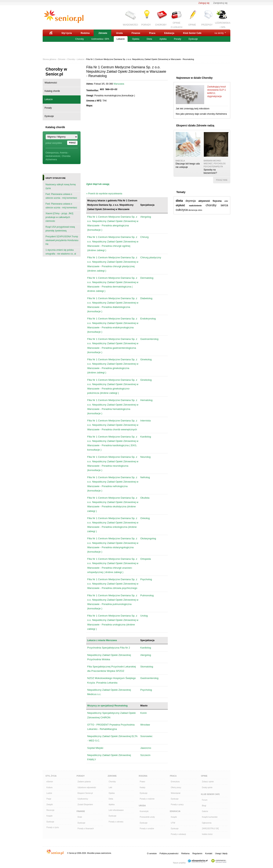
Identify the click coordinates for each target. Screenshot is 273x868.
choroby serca (217, 205)
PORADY (146, 25)
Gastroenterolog (149, 339)
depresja (191, 201)
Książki (49, 816)
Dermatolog (147, 278)
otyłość (180, 205)
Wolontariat (176, 793)
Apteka (163, 39)
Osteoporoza (52, 153)
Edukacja (169, 33)
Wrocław (145, 725)
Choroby (80, 39)
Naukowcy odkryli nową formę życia (61, 186)
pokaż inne (222, 180)
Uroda (119, 33)
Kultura (49, 787)
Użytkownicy (83, 799)
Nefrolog (145, 477)
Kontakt (209, 853)
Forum (205, 800)
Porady (177, 39)
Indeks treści (207, 834)
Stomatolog (147, 667)
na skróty (219, 33)
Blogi (204, 806)
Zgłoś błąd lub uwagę (98, 184)
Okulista (145, 498)
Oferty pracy (176, 787)
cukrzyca (182, 210)
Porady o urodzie (147, 829)
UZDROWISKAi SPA (223, 25)
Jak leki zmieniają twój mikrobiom (193, 109)
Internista (146, 421)
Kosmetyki (144, 811)
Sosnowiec (146, 736)
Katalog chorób (52, 91)
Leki (110, 787)
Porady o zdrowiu (116, 822)
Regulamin (197, 853)
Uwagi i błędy (221, 853)
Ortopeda (146, 559)
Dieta (149, 39)
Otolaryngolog (148, 538)
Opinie (204, 776)
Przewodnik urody (147, 817)
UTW (173, 823)
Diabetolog (146, 298)
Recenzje (50, 810)
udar (226, 201)
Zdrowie (103, 33)
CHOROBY (161, 25)
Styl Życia (51, 776)
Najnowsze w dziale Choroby (194, 78)
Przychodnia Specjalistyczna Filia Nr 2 (109, 648)
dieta (179, 201)
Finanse (136, 33)
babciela (180, 161)
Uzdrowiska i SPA (100, 39)
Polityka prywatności (169, 853)
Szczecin (145, 755)
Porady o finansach (86, 829)
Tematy (181, 192)
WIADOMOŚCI (130, 25)
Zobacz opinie (208, 782)
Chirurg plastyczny (151, 257)
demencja (193, 210)
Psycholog (146, 579)
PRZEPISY (207, 25)
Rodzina (85, 33)
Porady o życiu (53, 827)
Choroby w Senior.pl (56, 72)
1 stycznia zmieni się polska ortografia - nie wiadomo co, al (61, 252)
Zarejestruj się (220, 3)
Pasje (49, 799)
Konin (144, 713)
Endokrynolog (148, 319)
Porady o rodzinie (147, 799)
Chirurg (144, 237)
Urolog (144, 616)
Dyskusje (193, 39)
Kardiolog (146, 437)
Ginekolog (146, 359)
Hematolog (146, 400)
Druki (80, 817)
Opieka (136, 39)
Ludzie (49, 793)
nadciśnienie (195, 206)
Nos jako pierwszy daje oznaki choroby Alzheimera (201, 114)
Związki (50, 805)
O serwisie (152, 853)
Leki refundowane (116, 810)
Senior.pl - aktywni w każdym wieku (64, 16)
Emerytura (175, 782)
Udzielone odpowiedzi (87, 787)
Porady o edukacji (178, 834)
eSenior (50, 782)
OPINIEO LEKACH (177, 25)
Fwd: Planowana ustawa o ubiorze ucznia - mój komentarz (61, 196)
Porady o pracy (177, 805)
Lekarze (121, 39)
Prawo (142, 782)
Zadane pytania (84, 782)
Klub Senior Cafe (192, 33)
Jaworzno (146, 748)
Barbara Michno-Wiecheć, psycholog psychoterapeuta (215, 164)
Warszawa (119, 84)
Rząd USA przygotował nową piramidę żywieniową (60, 229)
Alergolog (146, 217)
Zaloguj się (204, 3)
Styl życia (67, 33)
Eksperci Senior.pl (85, 793)
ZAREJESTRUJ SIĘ (210, 829)
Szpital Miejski (95, 748)
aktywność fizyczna (210, 201)
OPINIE (192, 25)
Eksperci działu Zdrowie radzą (195, 125)
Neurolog (145, 457)
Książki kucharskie (210, 817)
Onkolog (145, 518)
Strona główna (49, 59)
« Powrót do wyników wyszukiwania (104, 194)
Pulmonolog (147, 595)
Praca (152, 33)
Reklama (185, 853)
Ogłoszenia (207, 823)
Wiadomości (51, 83)
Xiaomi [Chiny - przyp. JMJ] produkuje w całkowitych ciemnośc (59, 217)
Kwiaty (142, 787)
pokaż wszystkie (54, 143)
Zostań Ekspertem (85, 805)
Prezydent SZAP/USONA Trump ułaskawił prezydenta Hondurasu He (62, 240)
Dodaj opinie (207, 787)
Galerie (205, 811)
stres (200, 210)
